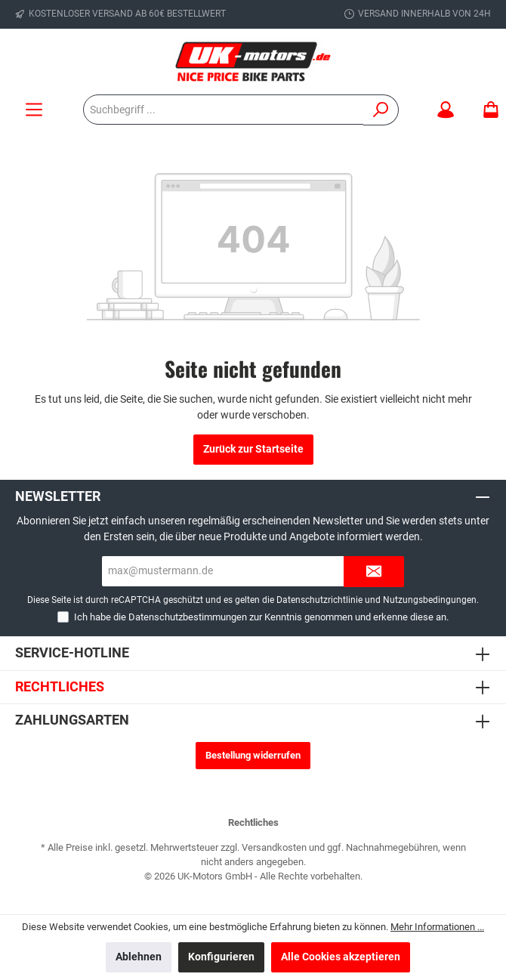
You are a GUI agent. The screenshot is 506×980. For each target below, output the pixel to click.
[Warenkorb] (486, 110)
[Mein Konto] (446, 110)
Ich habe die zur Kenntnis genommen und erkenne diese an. (261, 617)
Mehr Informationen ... (437, 927)
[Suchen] (381, 110)
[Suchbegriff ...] (224, 110)
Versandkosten (274, 847)
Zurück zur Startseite (253, 449)
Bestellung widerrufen (253, 755)
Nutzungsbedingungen (430, 600)
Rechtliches (60, 686)
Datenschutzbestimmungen (188, 617)
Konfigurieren (221, 957)
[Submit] (374, 572)
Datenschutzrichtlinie (319, 600)
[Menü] (34, 110)
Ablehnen (139, 957)
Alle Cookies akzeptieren (341, 957)
